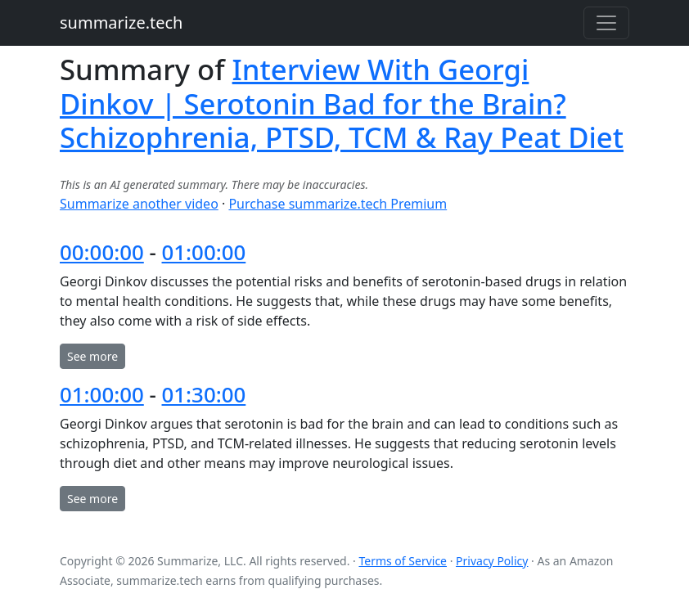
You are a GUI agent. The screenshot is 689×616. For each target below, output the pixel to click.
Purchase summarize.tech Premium (338, 204)
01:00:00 (204, 252)
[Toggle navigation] (606, 23)
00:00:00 (102, 252)
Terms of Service (403, 561)
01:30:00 (204, 394)
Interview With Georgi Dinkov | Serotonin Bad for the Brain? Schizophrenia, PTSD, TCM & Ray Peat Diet (342, 103)
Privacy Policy (492, 561)
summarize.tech (121, 22)
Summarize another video (139, 204)
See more (92, 356)
